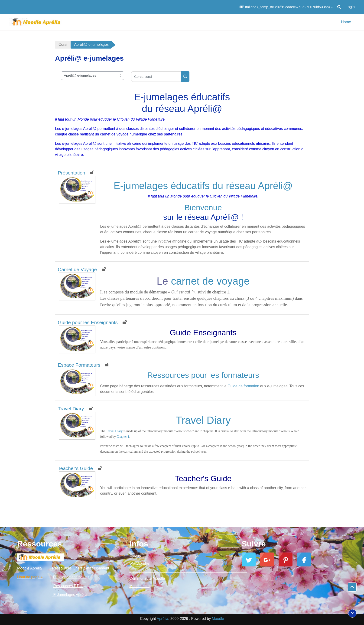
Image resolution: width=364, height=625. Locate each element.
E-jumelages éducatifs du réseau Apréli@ (203, 186)
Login (350, 7)
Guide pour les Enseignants (88, 322)
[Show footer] (352, 613)
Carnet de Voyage (77, 269)
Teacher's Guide (75, 468)
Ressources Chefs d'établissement (81, 568)
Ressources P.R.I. (68, 586)
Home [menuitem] (346, 22)
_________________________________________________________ (182, 571)
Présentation (71, 173)
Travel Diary (71, 409)
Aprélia (135, 556)
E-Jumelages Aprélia (70, 595)
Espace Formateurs (79, 365)
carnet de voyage (210, 281)
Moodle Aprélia (29, 568)
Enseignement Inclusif (71, 577)
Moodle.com (139, 586)
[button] (286, 7)
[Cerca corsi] (156, 77)
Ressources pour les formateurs (203, 375)
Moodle (218, 619)
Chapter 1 (123, 437)
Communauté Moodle (147, 578)
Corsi (63, 44)
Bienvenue (203, 207)
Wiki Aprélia (139, 564)
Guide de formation (243, 386)
